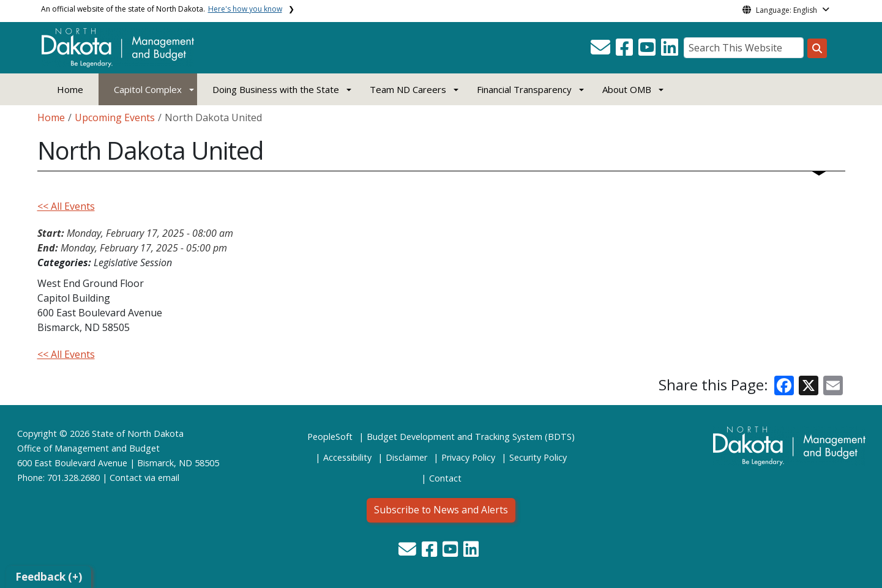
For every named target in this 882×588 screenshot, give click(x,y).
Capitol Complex (148, 89)
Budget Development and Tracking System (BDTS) (471, 437)
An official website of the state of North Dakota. (162, 9)
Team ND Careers (408, 89)
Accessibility (347, 457)
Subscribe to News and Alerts (441, 510)
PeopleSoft (330, 437)
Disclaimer (406, 457)
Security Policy (538, 457)
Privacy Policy (468, 457)
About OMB (627, 89)
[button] (602, 51)
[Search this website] (817, 48)
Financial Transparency (524, 89)
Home (70, 89)
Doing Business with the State (276, 89)
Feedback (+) (49, 577)
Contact (126, 478)
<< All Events (66, 206)
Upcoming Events (115, 117)
